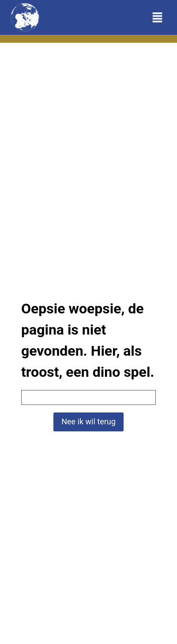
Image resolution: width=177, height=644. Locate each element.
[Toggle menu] (157, 17)
